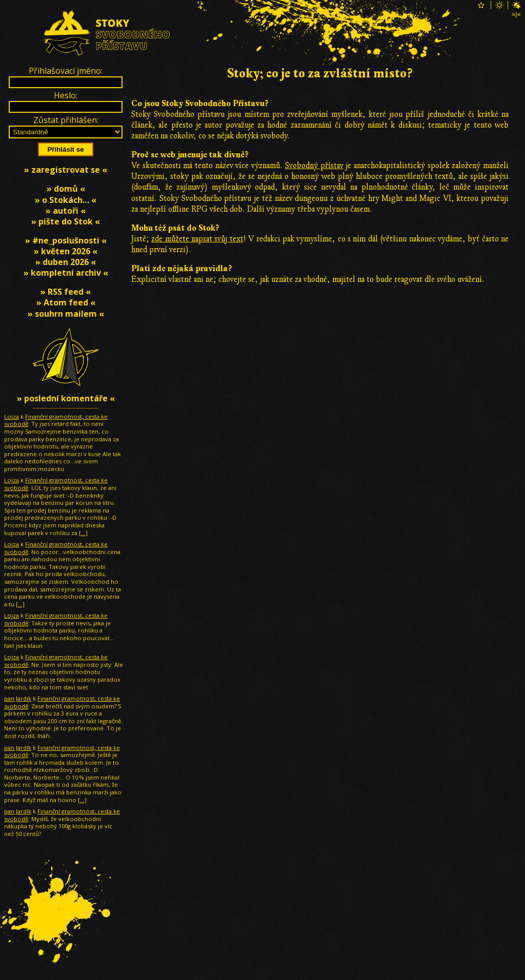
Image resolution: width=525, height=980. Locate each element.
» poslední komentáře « (66, 398)
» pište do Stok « (66, 221)
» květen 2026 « (66, 251)
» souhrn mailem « (66, 314)
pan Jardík (18, 698)
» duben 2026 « (66, 262)
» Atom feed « (66, 302)
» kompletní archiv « (66, 273)
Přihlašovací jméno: (66, 71)
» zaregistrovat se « (66, 170)
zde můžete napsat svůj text (197, 239)
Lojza (12, 416)
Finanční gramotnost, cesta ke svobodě (56, 420)
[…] (83, 533)
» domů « (66, 189)
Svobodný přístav (314, 166)
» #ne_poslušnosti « (66, 240)
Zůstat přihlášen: (66, 120)
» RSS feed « (66, 292)
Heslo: (66, 95)
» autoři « (66, 211)
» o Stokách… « (66, 200)
